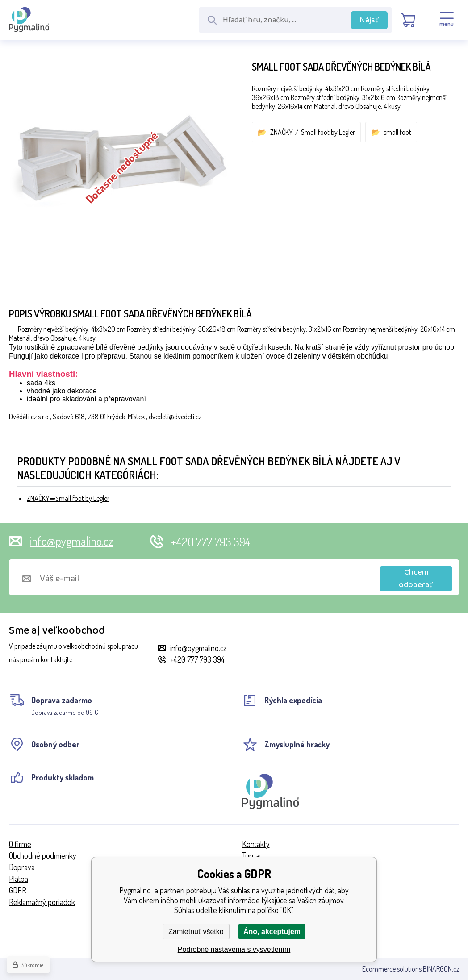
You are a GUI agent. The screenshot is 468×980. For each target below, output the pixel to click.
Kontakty (256, 844)
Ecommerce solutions (392, 969)
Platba (19, 879)
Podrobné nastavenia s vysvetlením (234, 949)
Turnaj (251, 855)
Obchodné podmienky (43, 855)
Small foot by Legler (328, 132)
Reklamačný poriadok (42, 902)
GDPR (18, 890)
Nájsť (370, 20)
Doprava (22, 867)
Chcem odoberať (416, 579)
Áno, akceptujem (272, 932)
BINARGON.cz (441, 969)
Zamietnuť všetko (196, 932)
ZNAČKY (282, 132)
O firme (20, 844)
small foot (397, 132)
